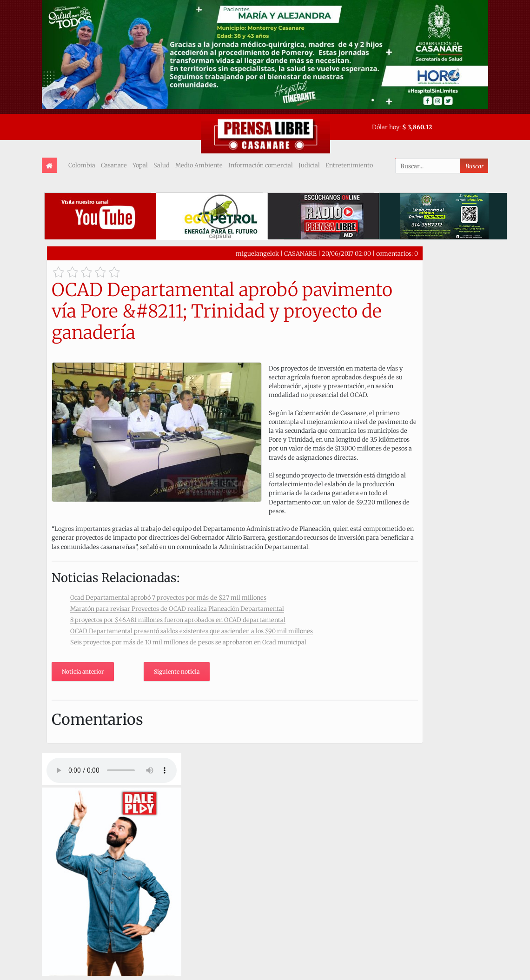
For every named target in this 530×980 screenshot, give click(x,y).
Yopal (140, 165)
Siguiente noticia (177, 672)
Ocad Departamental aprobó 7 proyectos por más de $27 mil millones (168, 597)
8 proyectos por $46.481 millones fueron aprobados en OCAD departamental (178, 620)
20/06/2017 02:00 (346, 253)
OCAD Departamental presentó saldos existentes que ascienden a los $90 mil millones (192, 631)
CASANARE (300, 253)
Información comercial (261, 165)
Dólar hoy (386, 127)
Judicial (309, 165)
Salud (162, 165)
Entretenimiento (349, 165)
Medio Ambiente (199, 165)
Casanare (114, 165)
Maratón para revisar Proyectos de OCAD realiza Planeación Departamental (177, 609)
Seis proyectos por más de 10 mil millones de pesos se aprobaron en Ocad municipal (188, 642)
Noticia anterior (83, 672)
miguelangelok (257, 253)
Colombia (82, 165)
